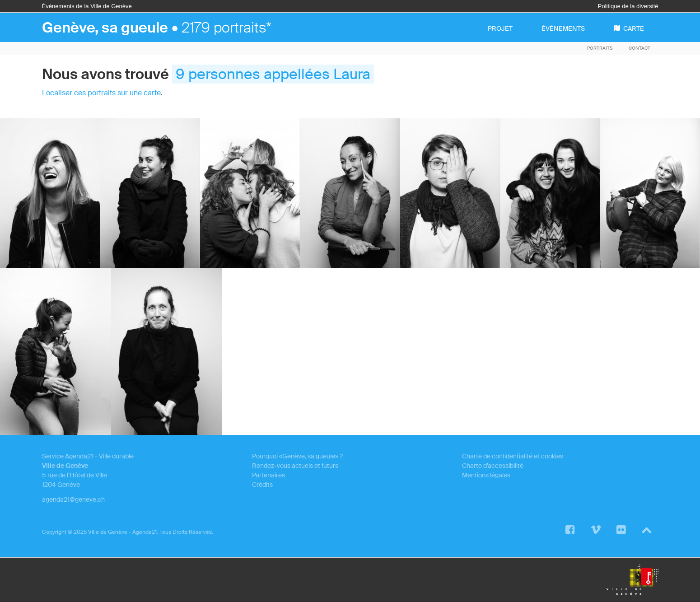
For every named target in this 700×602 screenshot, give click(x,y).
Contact (639, 48)
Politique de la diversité (628, 6)
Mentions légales (486, 475)
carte (629, 28)
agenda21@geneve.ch (73, 499)
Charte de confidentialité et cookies (513, 456)
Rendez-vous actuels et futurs (295, 466)
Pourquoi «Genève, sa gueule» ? (297, 456)
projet (500, 28)
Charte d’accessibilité (493, 466)
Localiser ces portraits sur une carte (101, 93)
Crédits (262, 485)
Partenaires (268, 475)
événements (563, 28)
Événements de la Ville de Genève (87, 6)
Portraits (600, 48)
